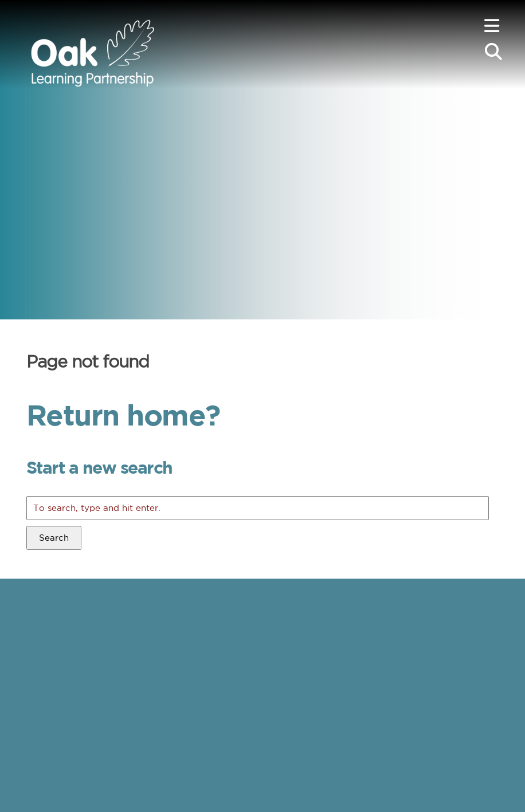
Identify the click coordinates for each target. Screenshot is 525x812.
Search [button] (54, 538)
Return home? (123, 415)
